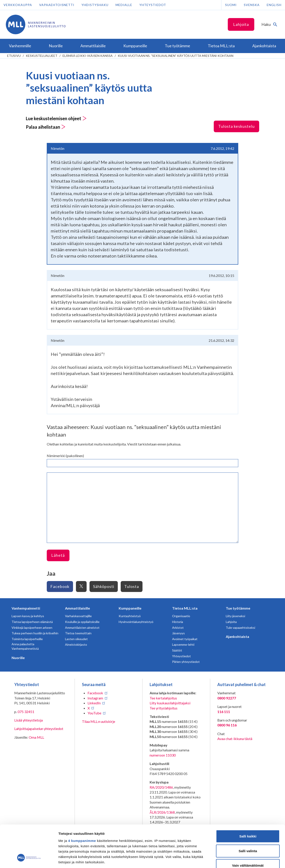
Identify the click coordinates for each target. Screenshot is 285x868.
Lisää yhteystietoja (28, 720)
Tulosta (132, 586)
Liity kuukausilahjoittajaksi (170, 703)
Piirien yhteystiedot (186, 662)
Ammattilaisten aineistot (82, 628)
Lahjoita (241, 24)
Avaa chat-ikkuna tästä (235, 739)
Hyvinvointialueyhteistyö (136, 622)
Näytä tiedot (238, 859)
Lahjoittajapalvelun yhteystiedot (39, 729)
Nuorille (18, 658)
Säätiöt (177, 650)
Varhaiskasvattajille (78, 616)
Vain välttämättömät (248, 829)
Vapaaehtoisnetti (57, 5)
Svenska (252, 5)
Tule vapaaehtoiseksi (240, 628)
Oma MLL (36, 737)
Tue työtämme (238, 608)
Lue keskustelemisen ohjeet (56, 118)
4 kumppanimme (82, 804)
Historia (178, 622)
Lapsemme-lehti (183, 644)
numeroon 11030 (163, 755)
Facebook (60, 586)
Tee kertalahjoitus (163, 698)
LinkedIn (94, 703)
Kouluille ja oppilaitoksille (82, 622)
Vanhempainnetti (26, 608)
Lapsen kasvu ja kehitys (28, 616)
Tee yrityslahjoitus (164, 708)
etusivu (14, 56)
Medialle (124, 5)
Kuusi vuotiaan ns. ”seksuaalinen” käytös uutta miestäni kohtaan (176, 56)
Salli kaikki (248, 800)
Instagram (95, 698)
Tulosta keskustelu (236, 126)
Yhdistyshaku (95, 5)
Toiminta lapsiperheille (27, 639)
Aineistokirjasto (76, 644)
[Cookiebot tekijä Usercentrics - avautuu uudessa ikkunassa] (29, 859)
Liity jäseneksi (235, 616)
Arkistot (178, 628)
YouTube (94, 713)
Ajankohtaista (237, 636)
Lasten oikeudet (76, 639)
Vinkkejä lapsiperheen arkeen (32, 628)
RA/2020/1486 (161, 787)
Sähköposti (104, 586)
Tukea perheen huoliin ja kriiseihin (35, 633)
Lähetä (58, 555)
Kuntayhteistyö (130, 616)
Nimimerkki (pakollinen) (65, 456)
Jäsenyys (178, 633)
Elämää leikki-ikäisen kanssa (88, 56)
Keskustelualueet (42, 56)
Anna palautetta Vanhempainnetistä (25, 646)
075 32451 (26, 712)
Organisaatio (181, 616)
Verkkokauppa (18, 5)
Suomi (231, 5)
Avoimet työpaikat (185, 639)
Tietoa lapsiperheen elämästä (32, 622)
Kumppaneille (130, 608)
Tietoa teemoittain (78, 633)
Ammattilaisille (77, 608)
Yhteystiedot (153, 5)
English (274, 5)
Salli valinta (248, 814)
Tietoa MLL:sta (185, 608)
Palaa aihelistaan (46, 127)
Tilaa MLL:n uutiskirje (99, 721)
